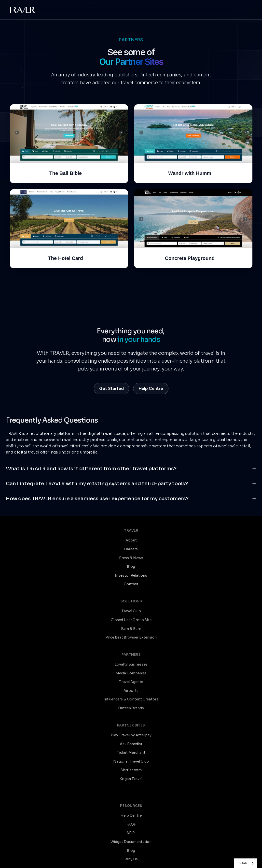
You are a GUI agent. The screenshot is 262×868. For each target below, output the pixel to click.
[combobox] (245, 863)
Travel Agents (190, 598)
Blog (14, 754)
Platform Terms (63, 854)
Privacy (84, 854)
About (15, 581)
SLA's (97, 854)
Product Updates (151, 736)
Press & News (22, 598)
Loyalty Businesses (194, 581)
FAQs (14, 727)
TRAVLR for (147, 805)
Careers (17, 590)
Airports (186, 607)
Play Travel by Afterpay (30, 650)
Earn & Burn (104, 598)
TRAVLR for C (148, 787)
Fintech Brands (191, 625)
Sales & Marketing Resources (161, 745)
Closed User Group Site (114, 590)
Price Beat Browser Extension (119, 607)
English (242, 863)
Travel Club (104, 581)
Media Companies (193, 590)
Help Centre (20, 719)
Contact (111, 854)
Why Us (16, 762)
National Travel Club (28, 676)
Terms (43, 854)
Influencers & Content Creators (205, 616)
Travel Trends (148, 727)
